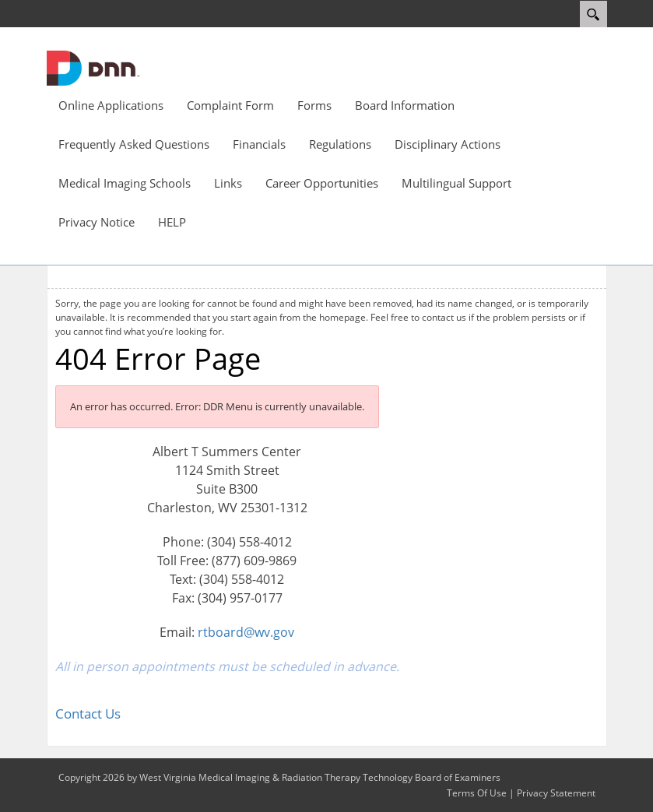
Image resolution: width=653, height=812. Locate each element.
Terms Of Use (477, 793)
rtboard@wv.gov (246, 632)
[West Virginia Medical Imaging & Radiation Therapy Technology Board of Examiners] (93, 67)
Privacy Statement (556, 793)
